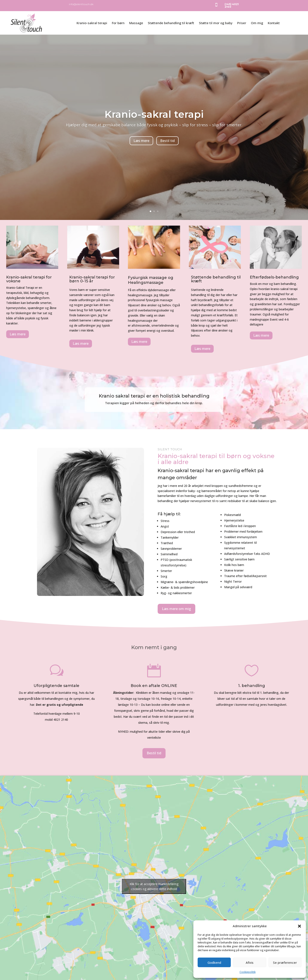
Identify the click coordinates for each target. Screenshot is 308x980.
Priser (242, 23)
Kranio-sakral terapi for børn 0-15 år (92, 279)
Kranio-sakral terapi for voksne (29, 279)
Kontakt (274, 23)
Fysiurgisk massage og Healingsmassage (151, 280)
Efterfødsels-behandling (274, 277)
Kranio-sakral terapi (92, 23)
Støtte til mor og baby (216, 23)
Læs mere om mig (176, 609)
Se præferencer (285, 962)
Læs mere (141, 147)
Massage (136, 23)
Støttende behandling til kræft (171, 23)
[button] (299, 926)
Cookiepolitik (248, 972)
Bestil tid (167, 147)
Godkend (214, 962)
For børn (118, 23)
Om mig (257, 23)
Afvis (250, 962)
